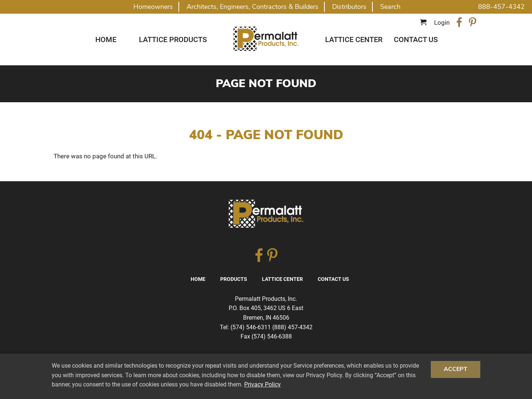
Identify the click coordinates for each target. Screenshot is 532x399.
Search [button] (390, 7)
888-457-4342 (501, 7)
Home (106, 39)
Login (442, 23)
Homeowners (153, 7)
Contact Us (416, 39)
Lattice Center (354, 39)
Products (234, 279)
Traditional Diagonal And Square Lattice (266, 39)
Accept (456, 369)
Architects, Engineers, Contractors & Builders (253, 7)
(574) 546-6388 (272, 336)
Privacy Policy (262, 384)
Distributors (349, 7)
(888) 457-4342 (292, 327)
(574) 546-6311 (251, 327)
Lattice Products (173, 39)
